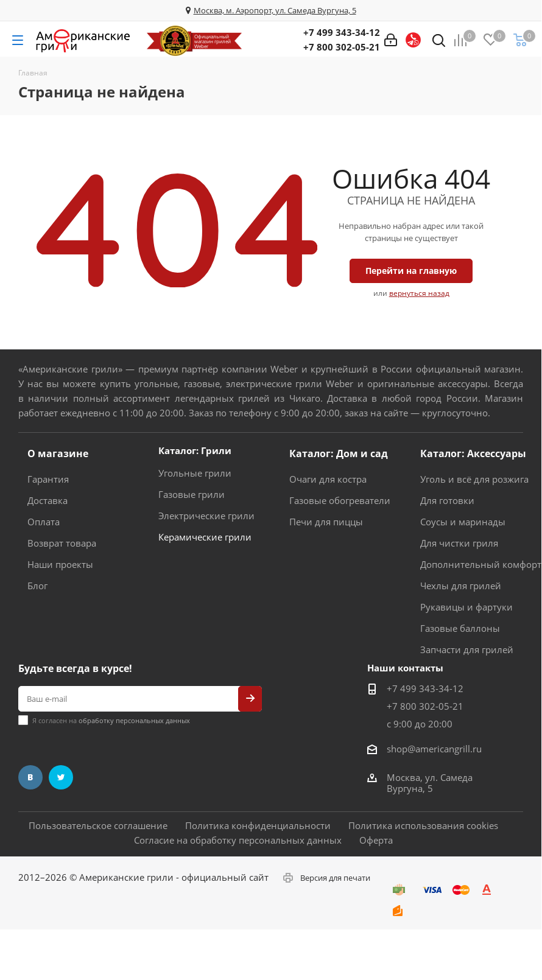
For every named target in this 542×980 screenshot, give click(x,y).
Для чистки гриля (459, 543)
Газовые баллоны (460, 628)
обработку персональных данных (134, 720)
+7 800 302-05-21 (342, 47)
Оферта (376, 840)
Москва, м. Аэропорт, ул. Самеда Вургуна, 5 (275, 10)
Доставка (48, 500)
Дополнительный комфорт (481, 564)
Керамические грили (205, 537)
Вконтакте (30, 777)
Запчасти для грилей (467, 649)
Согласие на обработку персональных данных (238, 840)
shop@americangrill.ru (434, 749)
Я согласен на (111, 720)
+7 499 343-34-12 (342, 32)
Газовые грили (192, 494)
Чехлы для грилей (461, 586)
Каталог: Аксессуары (473, 453)
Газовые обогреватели (340, 500)
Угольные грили (195, 473)
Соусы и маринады (463, 522)
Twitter (61, 777)
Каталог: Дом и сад (339, 453)
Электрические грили (206, 516)
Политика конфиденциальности (258, 825)
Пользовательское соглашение (98, 825)
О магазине (58, 453)
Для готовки (447, 500)
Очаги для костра (328, 479)
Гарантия (48, 479)
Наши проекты (60, 564)
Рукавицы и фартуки (466, 607)
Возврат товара (62, 543)
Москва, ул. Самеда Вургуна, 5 (430, 783)
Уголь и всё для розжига (474, 479)
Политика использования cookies (423, 825)
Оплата (44, 522)
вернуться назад (419, 293)
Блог (37, 586)
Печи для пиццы (326, 522)
